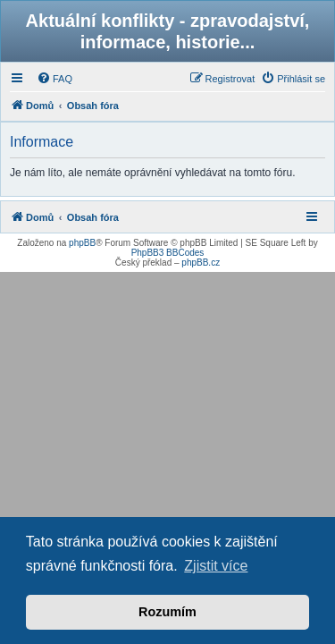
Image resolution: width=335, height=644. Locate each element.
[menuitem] (54, 79)
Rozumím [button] (167, 612)
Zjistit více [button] (216, 566)
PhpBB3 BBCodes (168, 253)
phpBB (82, 243)
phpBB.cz (201, 263)
